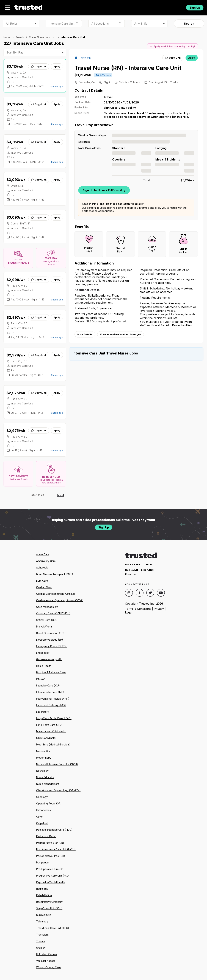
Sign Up (195, 7)
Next (61, 493)
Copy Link (39, 64)
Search (189, 22)
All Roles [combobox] (12, 21)
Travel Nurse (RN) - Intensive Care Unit (128, 66)
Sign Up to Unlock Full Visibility (104, 188)
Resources (112, 7)
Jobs (75, 7)
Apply (57, 64)
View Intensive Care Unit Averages (121, 332)
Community (136, 7)
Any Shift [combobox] (140, 21)
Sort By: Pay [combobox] (15, 50)
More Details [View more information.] (85, 332)
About (91, 7)
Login (177, 7)
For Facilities (160, 7)
